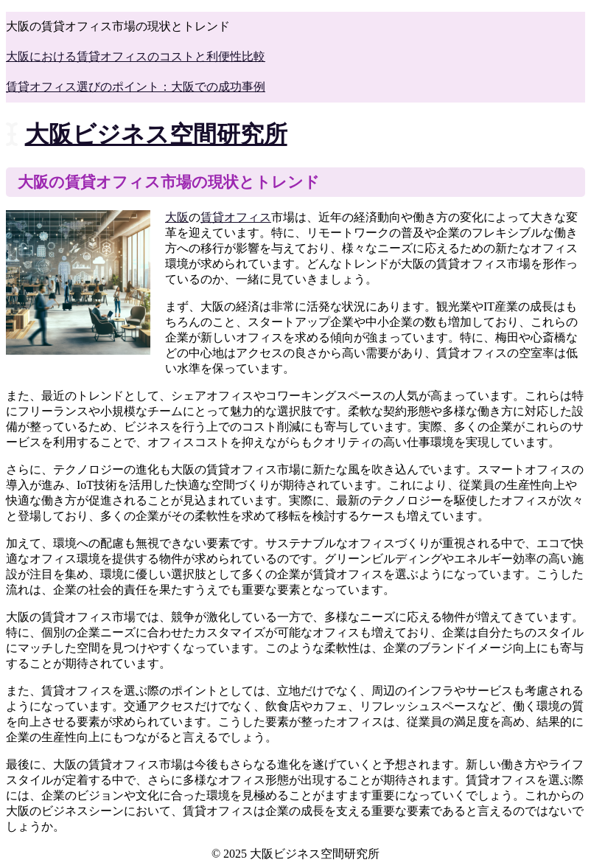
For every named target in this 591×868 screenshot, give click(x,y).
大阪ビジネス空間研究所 (156, 134)
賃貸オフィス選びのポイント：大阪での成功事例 (136, 87)
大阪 (177, 217)
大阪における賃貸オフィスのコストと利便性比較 (136, 56)
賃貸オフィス (236, 217)
